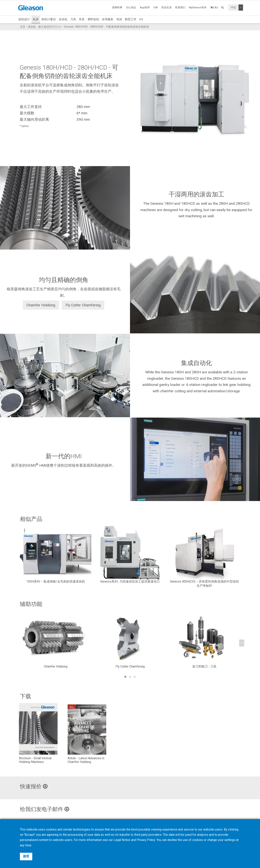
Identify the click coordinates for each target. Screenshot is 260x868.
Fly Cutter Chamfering (83, 305)
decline (174, 840)
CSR (156, 7)
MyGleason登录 (198, 7)
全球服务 (108, 19)
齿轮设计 (24, 19)
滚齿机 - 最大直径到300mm (45, 27)
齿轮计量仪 (49, 19)
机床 (36, 19)
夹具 (82, 19)
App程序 (145, 7)
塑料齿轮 (93, 19)
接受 (26, 856)
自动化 (63, 19)
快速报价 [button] (34, 786)
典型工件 (131, 19)
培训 (119, 19)
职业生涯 (167, 7)
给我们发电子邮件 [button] (45, 809)
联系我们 (180, 7)
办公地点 (131, 7)
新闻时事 (117, 7)
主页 (23, 27)
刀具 (73, 19)
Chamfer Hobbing (41, 305)
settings (231, 840)
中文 (234, 7)
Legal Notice (122, 840)
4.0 (141, 19)
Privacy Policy (147, 840)
